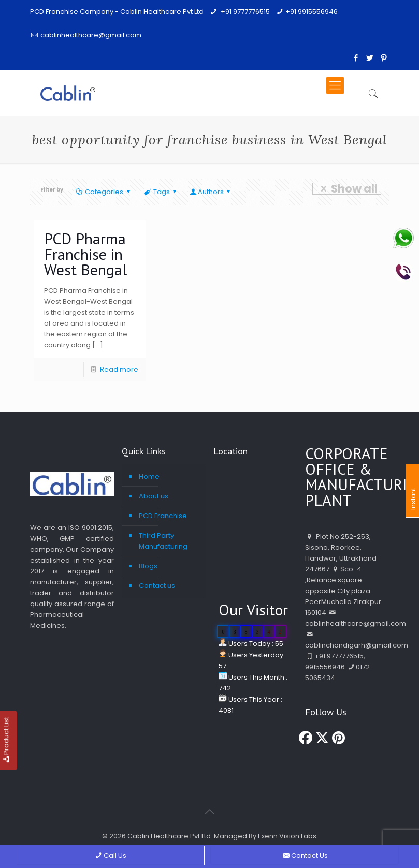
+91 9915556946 (312, 12)
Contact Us (304, 855)
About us (154, 496)
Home (149, 476)
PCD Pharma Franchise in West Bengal (85, 254)
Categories (103, 192)
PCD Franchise (163, 516)
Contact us (157, 586)
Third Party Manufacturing (163, 541)
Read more (119, 369)
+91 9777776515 (244, 12)
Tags (161, 192)
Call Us (110, 855)
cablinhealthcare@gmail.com (91, 35)
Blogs (148, 566)
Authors (211, 192)
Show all (347, 189)
